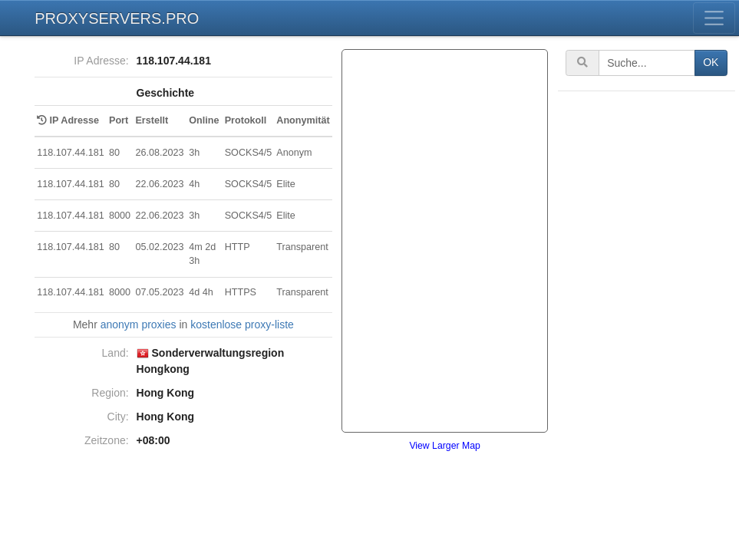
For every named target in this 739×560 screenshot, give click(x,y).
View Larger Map (444, 446)
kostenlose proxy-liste (242, 324)
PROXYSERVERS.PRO (117, 18)
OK (711, 62)
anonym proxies (139, 324)
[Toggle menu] (714, 18)
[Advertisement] (648, 325)
